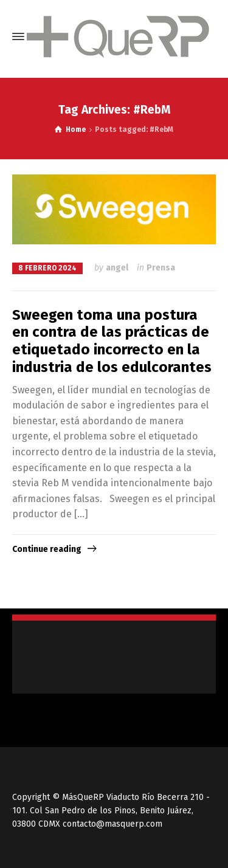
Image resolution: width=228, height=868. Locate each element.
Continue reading (47, 549)
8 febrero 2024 (47, 268)
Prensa (161, 268)
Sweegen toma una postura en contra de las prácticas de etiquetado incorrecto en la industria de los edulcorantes (112, 341)
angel (117, 268)
